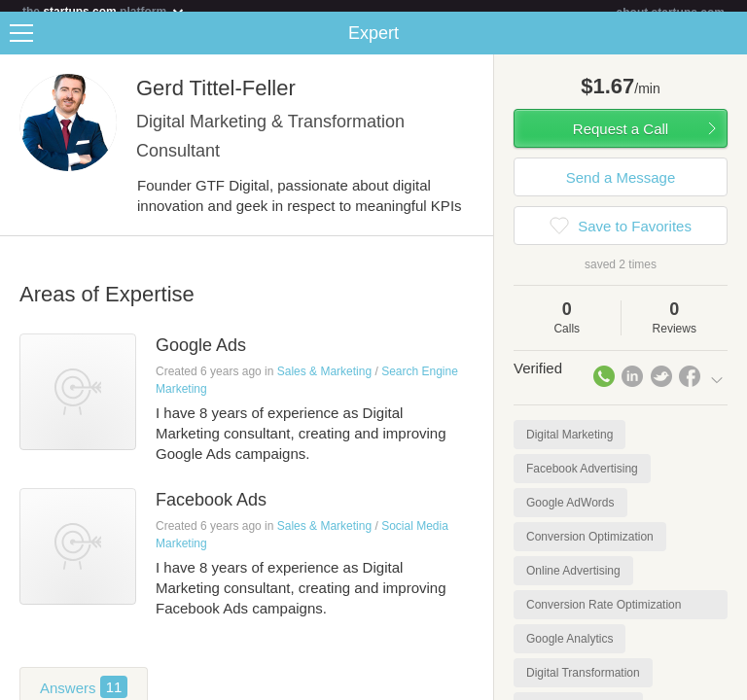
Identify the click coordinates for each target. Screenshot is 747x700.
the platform (104, 11)
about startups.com (671, 13)
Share (728, 45)
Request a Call (621, 140)
